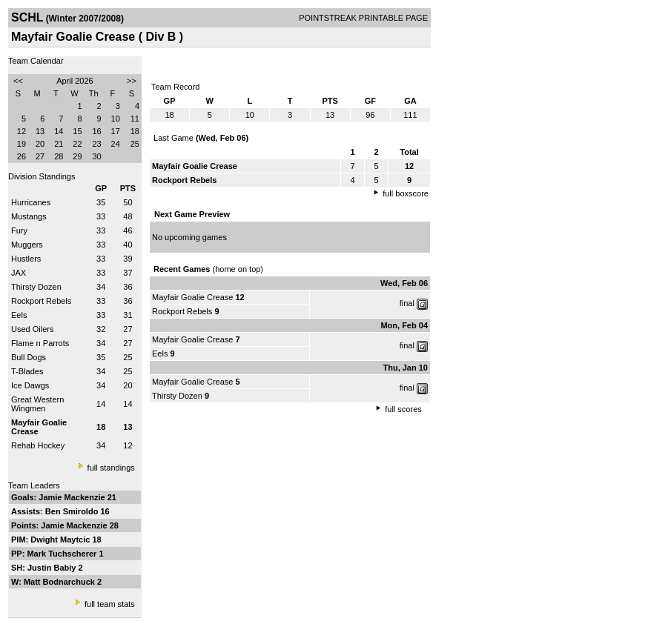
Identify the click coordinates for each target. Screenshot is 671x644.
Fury (19, 230)
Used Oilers (32, 329)
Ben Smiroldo (73, 511)
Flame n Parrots (40, 343)
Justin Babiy (53, 568)
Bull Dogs (29, 357)
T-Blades (27, 371)
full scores (403, 409)
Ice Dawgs (30, 385)
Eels (19, 315)
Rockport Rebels (41, 301)
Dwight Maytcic (61, 540)
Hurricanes (31, 202)
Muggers (27, 245)
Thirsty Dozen (36, 287)
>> (132, 81)
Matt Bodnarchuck (60, 582)
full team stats (110, 604)
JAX (19, 273)
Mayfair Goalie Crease (192, 297)
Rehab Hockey (38, 445)
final (407, 303)
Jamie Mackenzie (73, 497)
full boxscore (406, 193)
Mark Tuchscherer (63, 554)
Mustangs (29, 216)
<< (18, 81)
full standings (111, 468)
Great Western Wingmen (37, 404)
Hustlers (26, 259)
